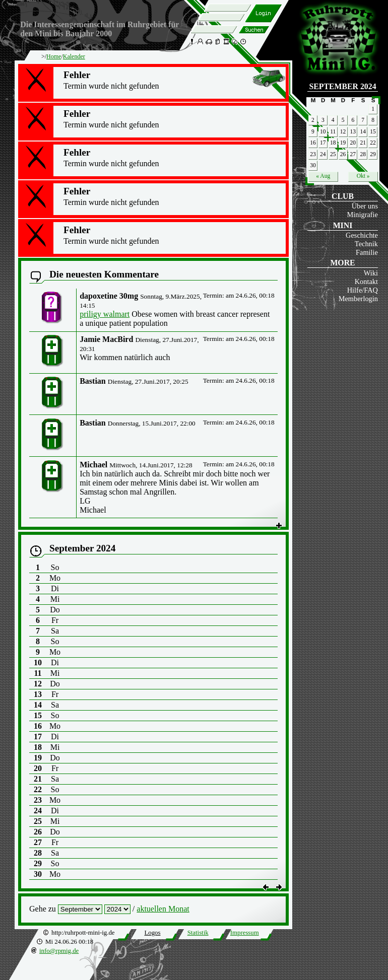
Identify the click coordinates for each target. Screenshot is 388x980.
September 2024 (342, 86)
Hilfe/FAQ (363, 290)
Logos (152, 933)
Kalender (74, 56)
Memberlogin (358, 299)
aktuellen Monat (163, 909)
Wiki (371, 273)
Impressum (245, 933)
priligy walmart (105, 314)
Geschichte (362, 235)
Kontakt (366, 282)
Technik (366, 244)
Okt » (363, 176)
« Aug (323, 176)
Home (54, 56)
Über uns (365, 206)
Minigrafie (362, 215)
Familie (367, 252)
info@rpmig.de (59, 951)
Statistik (198, 933)
